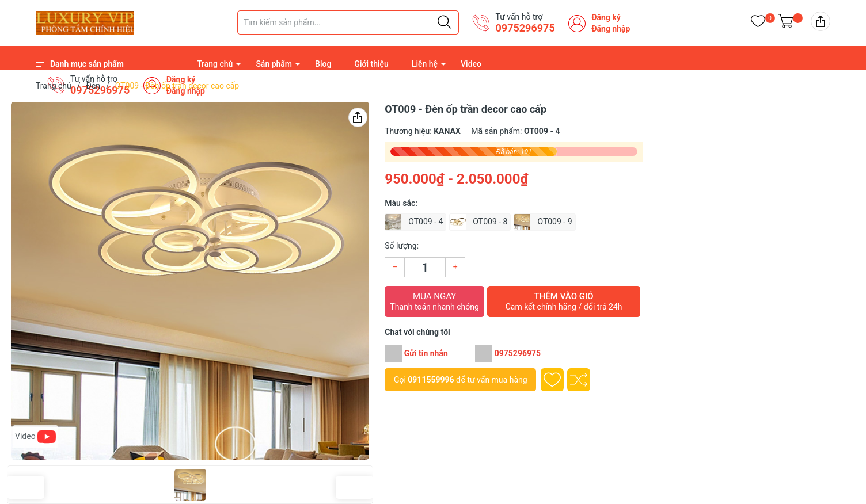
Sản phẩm (274, 64)
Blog (323, 64)
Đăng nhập (611, 29)
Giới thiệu (371, 64)
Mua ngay (434, 301)
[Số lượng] (425, 267)
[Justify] (444, 22)
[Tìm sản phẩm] (348, 22)
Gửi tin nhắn (426, 353)
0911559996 (431, 380)
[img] (821, 21)
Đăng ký (606, 17)
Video (471, 64)
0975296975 (525, 28)
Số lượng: (402, 246)
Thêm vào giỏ (564, 301)
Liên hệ (425, 64)
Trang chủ (215, 64)
